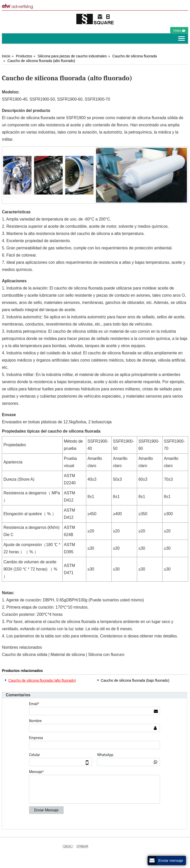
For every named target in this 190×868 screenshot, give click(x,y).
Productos (24, 56)
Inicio (6, 56)
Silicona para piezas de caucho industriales (72, 56)
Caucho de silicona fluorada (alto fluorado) (41, 61)
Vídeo (179, 31)
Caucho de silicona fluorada (135, 56)
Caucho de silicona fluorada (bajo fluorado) (135, 680)
